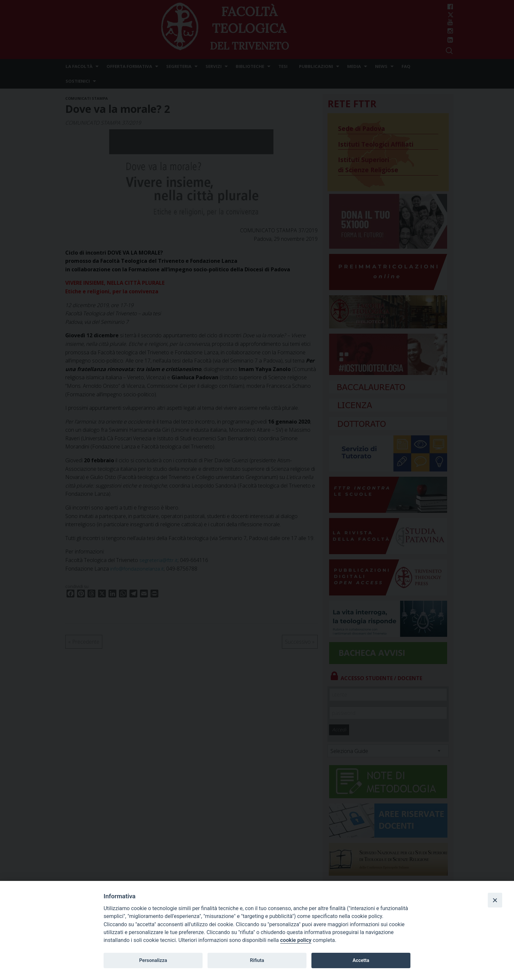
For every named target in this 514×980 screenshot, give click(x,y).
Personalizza (153, 960)
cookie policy (296, 940)
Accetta (361, 960)
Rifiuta (257, 960)
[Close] (495, 900)
